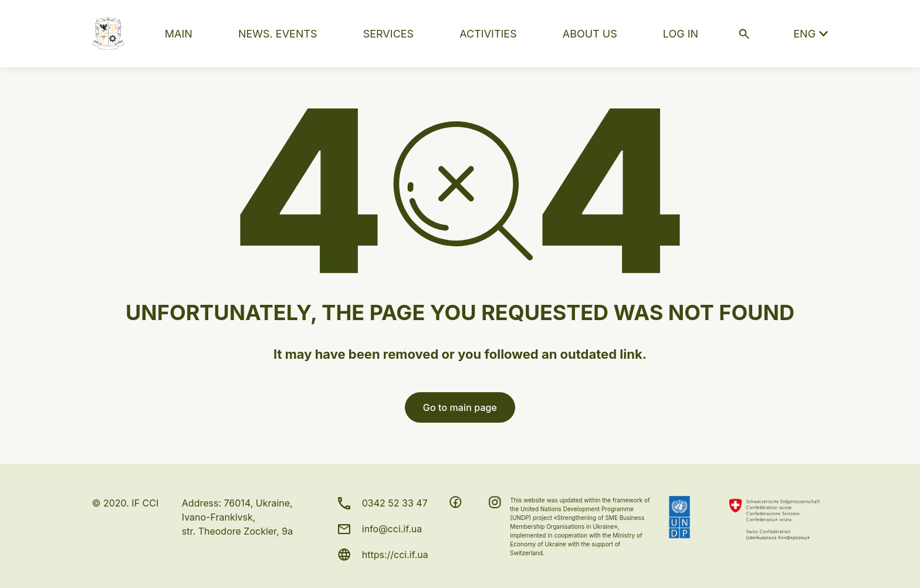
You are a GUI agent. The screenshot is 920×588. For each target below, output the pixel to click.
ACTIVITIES (488, 34)
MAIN (179, 34)
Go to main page (460, 407)
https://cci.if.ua (395, 555)
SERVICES (388, 34)
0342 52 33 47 (395, 503)
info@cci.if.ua (392, 529)
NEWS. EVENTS (278, 34)
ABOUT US (590, 34)
